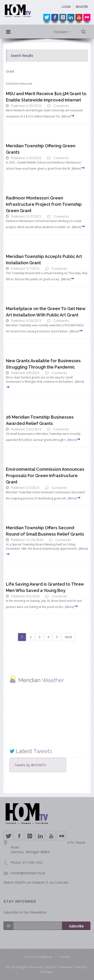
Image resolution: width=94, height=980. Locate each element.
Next (68, 637)
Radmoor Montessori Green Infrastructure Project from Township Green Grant (44, 204)
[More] (68, 116)
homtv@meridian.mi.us (28, 873)
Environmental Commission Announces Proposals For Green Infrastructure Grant (45, 476)
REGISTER (82, 7)
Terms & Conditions (38, 957)
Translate (63, 32)
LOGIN (66, 7)
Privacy (65, 957)
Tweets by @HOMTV (30, 765)
